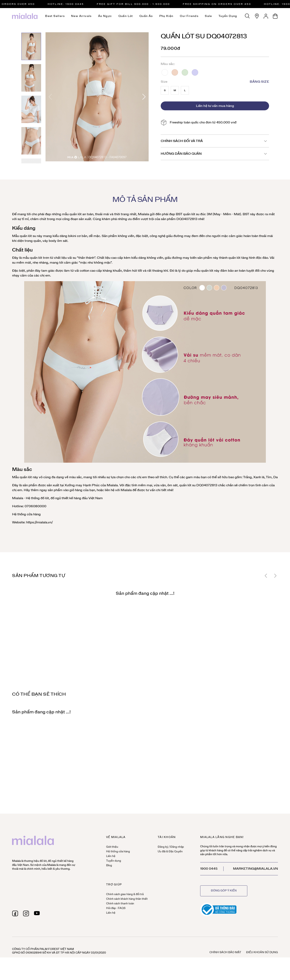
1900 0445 (209, 869)
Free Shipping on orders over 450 (220, 4)
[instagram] (26, 913)
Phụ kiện (166, 16)
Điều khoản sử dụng (262, 952)
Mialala (143, 214)
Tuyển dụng (228, 16)
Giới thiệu (112, 847)
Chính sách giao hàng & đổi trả (125, 894)
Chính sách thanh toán (120, 904)
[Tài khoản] (266, 16)
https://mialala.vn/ (39, 522)
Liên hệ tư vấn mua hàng (215, 106)
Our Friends (189, 16)
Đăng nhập (177, 847)
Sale (208, 16)
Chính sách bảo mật (225, 952)
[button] (144, 97)
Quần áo (146, 16)
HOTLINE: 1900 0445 (69, 4)
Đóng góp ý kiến (224, 891)
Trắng (165, 72)
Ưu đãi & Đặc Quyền (170, 852)
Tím (195, 72)
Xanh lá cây (185, 72)
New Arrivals (81, 16)
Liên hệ (111, 856)
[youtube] (37, 913)
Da (175, 72)
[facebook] (15, 913)
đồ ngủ (56, 498)
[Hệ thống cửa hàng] (257, 16)
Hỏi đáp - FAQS (116, 908)
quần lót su (191, 214)
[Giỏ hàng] (275, 16)
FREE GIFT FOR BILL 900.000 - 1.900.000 (136, 4)
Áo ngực (105, 16)
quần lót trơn (40, 258)
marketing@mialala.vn (255, 869)
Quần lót (126, 16)
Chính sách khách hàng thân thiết (127, 899)
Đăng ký (163, 847)
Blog (109, 866)
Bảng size (259, 82)
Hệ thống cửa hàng (26, 514)
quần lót (75, 214)
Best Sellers (55, 16)
